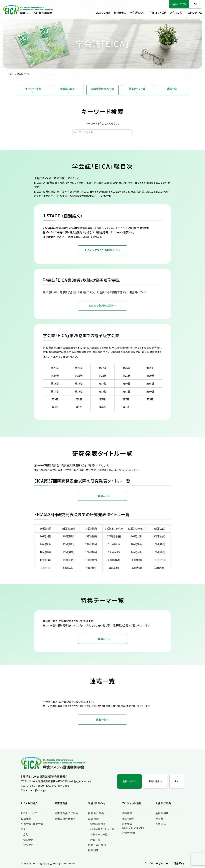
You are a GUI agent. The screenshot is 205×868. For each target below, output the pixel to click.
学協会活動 (128, 833)
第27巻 (102, 368)
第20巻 (150, 376)
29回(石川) (68, 536)
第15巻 (150, 383)
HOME (10, 74)
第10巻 (150, 391)
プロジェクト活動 (157, 13)
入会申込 (161, 824)
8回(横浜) (137, 560)
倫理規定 (28, 840)
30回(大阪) (46, 536)
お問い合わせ (195, 13)
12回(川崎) (46, 560)
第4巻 (55, 407)
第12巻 (102, 391)
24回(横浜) (46, 544)
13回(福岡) (159, 552)
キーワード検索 (33, 89)
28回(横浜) (91, 536)
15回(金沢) (114, 552)
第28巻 (79, 368)
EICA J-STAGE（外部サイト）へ (102, 250)
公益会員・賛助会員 (32, 824)
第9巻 (55, 399)
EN (195, 4)
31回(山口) (159, 529)
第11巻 (126, 391)
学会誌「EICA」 (137, 13)
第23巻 (79, 376)
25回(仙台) (159, 536)
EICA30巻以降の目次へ (102, 306)
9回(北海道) (114, 560)
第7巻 (102, 399)
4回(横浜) (91, 568)
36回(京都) (46, 529)
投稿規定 (28, 845)
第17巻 (102, 383)
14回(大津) (137, 552)
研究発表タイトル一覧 (103, 89)
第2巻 (102, 407)
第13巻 (79, 391)
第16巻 (126, 383)
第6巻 (126, 399)
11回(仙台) (68, 560)
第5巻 (150, 399)
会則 (24, 829)
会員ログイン (179, 4)
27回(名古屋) (114, 536)
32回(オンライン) (137, 529)
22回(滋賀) (91, 544)
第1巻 (126, 407)
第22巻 (102, 376)
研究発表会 (120, 13)
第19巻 (55, 383)
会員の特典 (162, 813)
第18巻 (79, 383)
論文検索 (93, 819)
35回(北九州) (68, 529)
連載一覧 (172, 89)
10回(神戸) (91, 560)
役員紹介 (26, 819)
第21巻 (126, 376)
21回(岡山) (114, 544)
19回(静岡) (159, 544)
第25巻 (150, 368)
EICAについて (29, 813)
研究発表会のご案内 (66, 813)
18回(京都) (46, 552)
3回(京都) (114, 568)
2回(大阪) (137, 568)
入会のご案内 (177, 13)
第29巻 (55, 368)
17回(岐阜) (68, 552)
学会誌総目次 (98, 824)
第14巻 (55, 391)
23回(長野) (68, 544)
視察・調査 (128, 819)
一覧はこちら (103, 496)
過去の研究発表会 (65, 819)
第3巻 (79, 407)
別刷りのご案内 (97, 845)
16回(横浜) (91, 552)
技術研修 (127, 813)
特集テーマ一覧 (137, 89)
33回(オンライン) (114, 529)
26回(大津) (137, 536)
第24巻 (55, 376)
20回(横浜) (137, 544)
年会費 (159, 819)
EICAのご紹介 (103, 13)
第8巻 (79, 399)
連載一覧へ (102, 720)
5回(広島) (68, 568)
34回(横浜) (91, 529)
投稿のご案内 (96, 813)
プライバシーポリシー (156, 863)
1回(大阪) (159, 568)
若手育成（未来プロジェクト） (133, 826)
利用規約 (179, 863)
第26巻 (126, 368)
